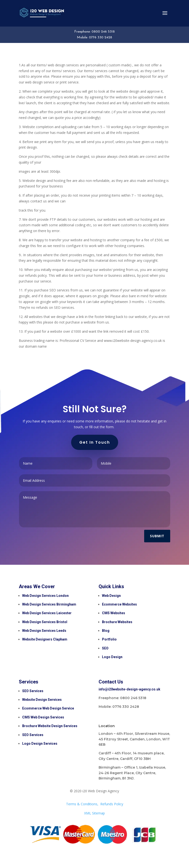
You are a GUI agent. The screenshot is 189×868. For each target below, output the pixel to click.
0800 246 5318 (103, 32)
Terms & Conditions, (82, 804)
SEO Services (33, 691)
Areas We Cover (37, 586)
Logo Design (112, 657)
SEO (106, 648)
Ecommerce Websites (119, 604)
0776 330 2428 (101, 38)
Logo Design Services (40, 744)
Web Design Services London (45, 596)
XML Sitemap (94, 813)
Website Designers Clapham (45, 639)
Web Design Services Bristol (45, 622)
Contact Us (111, 682)
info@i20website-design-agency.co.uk (129, 689)
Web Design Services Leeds (44, 631)
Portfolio (109, 639)
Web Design (111, 596)
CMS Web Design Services (43, 717)
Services (29, 682)
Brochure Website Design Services (50, 726)
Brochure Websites (117, 622)
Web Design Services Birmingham (49, 604)
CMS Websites (114, 613)
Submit (157, 536)
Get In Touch (95, 442)
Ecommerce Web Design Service (48, 708)
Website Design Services (42, 700)
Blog (106, 631)
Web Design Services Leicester (47, 613)
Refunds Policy (112, 804)
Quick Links (111, 586)
